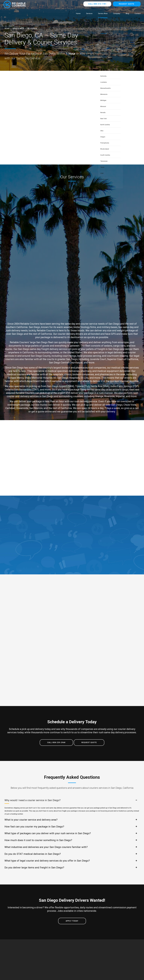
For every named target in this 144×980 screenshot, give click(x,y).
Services (89, 14)
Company (117, 14)
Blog (127, 14)
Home (78, 14)
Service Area (103, 14)
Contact (138, 14)
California (32, 29)
